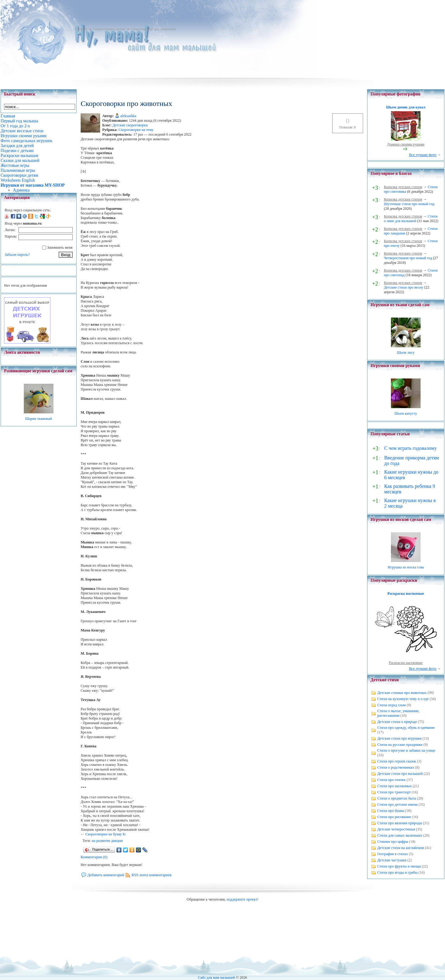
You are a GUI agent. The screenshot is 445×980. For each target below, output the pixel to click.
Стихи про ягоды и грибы (397, 872)
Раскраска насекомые (406, 593)
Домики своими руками (406, 144)
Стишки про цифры (393, 842)
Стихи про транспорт (394, 792)
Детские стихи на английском (401, 848)
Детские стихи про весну (404, 287)
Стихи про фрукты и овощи (399, 866)
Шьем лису (406, 353)
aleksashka (128, 116)
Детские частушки (392, 860)
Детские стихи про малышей (400, 774)
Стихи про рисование (394, 817)
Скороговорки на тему (136, 130)
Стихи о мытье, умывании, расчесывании (398, 713)
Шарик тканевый (38, 419)
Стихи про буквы (391, 811)
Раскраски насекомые (406, 663)
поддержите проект (242, 899)
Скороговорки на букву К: (106, 834)
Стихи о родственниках (396, 767)
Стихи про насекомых (395, 786)
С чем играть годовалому (410, 448)
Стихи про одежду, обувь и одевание (406, 728)
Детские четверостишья (396, 829)
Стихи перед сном (392, 705)
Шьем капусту (406, 413)
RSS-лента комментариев (152, 875)
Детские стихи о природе (397, 722)
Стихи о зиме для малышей (411, 219)
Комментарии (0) (94, 857)
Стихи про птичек (392, 780)
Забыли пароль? (17, 255)
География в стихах (393, 854)
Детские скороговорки (130, 125)
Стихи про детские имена (397, 805)
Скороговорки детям (109, 29)
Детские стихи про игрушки (399, 738)
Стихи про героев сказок (397, 761)
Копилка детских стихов (403, 187)
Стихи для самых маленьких (400, 835)
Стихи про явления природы (400, 823)
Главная (81, 29)
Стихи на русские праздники (400, 745)
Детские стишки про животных (402, 693)
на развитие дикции (107, 841)
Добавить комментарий (106, 875)
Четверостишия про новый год (408, 258)
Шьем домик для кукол (406, 107)
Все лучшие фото (423, 155)
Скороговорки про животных (154, 29)
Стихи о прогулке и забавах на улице (406, 750)
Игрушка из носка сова (406, 567)
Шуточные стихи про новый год (409, 204)
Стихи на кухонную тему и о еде (403, 699)
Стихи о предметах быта (397, 798)
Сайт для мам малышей (216, 978)
